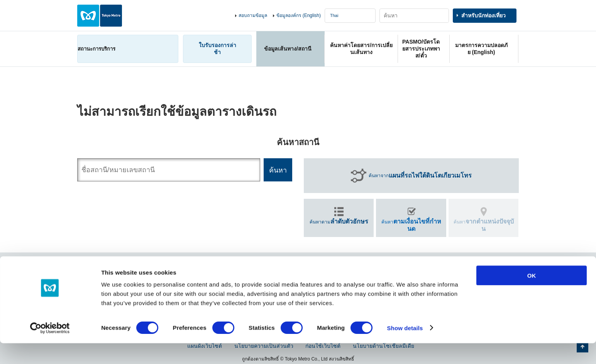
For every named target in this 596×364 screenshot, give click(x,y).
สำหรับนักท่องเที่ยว (483, 15)
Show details (405, 349)
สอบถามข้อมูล (253, 15)
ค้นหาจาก (420, 176)
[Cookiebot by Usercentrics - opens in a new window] (50, 349)
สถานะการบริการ (97, 49)
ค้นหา (411, 225)
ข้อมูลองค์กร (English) (299, 15)
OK (532, 296)
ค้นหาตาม (339, 221)
